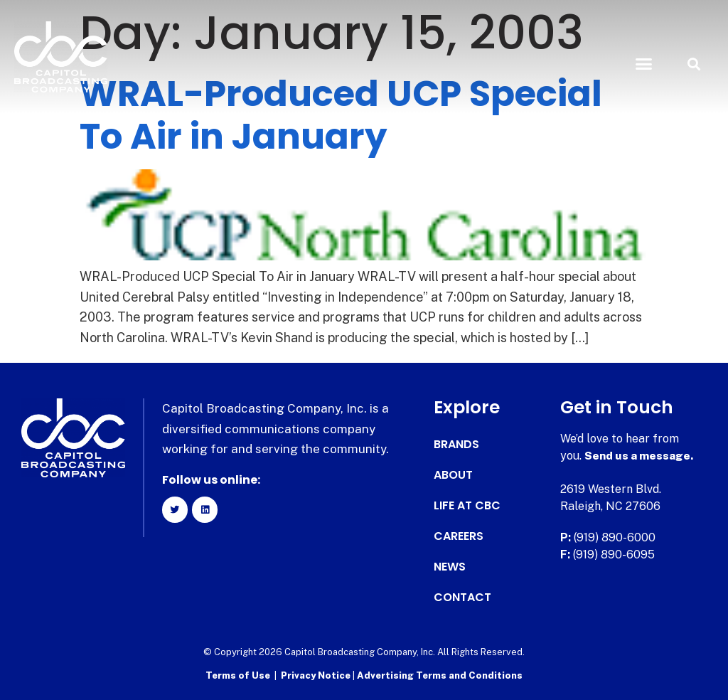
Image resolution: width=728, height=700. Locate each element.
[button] (643, 64)
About (453, 475)
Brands (456, 445)
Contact (462, 598)
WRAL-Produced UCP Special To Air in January (341, 115)
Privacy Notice (317, 675)
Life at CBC (467, 506)
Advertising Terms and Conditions (440, 675)
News (450, 567)
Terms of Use (238, 675)
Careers (459, 536)
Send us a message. (639, 456)
